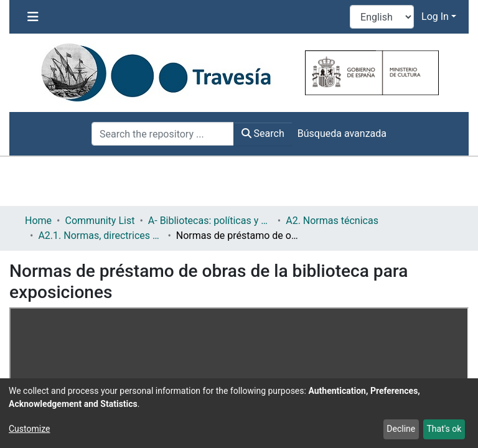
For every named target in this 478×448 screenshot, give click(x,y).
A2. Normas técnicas (332, 221)
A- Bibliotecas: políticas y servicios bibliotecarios (210, 221)
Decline (401, 429)
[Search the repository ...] (163, 134)
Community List (100, 221)
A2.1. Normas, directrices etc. (100, 236)
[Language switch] (382, 17)
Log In (435, 16)
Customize (29, 429)
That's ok (444, 429)
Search (263, 133)
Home (38, 221)
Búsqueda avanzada (342, 133)
